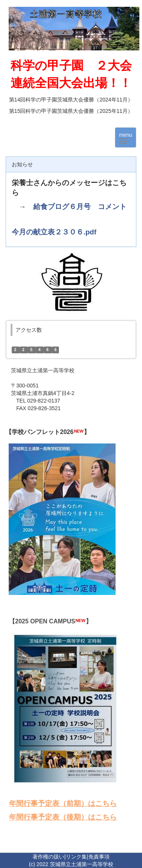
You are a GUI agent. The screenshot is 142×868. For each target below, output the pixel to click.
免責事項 (99, 857)
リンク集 (76, 857)
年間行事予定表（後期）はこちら (63, 817)
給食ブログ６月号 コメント (80, 207)
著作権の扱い (48, 857)
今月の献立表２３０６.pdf (54, 232)
